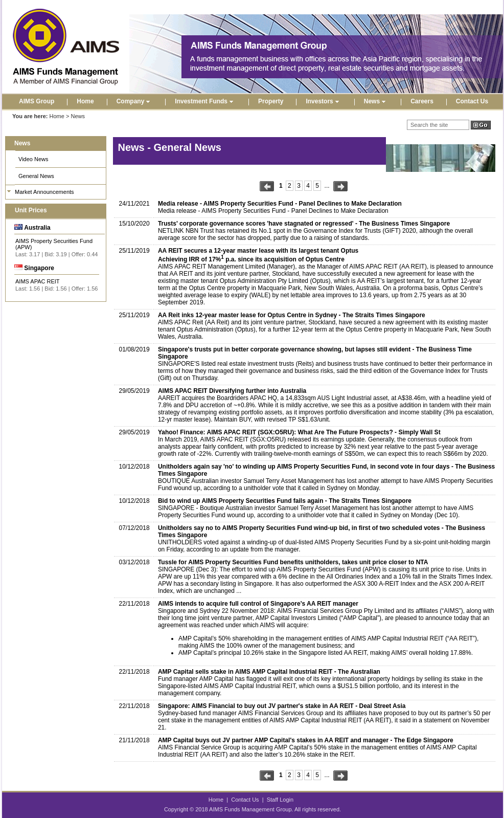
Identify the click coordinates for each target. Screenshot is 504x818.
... (327, 186)
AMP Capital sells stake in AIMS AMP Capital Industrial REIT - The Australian (269, 672)
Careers (422, 101)
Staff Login (280, 800)
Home (85, 101)
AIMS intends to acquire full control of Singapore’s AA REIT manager (258, 604)
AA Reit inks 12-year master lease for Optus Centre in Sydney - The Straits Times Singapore (292, 315)
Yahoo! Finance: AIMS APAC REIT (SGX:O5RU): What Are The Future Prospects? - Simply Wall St (299, 432)
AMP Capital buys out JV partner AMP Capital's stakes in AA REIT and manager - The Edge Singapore (306, 740)
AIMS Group (37, 101)
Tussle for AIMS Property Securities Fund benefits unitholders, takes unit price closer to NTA (293, 562)
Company (135, 101)
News (376, 101)
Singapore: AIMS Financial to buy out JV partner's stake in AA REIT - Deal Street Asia (282, 706)
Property (271, 101)
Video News (33, 159)
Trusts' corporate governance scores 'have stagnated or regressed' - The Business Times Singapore (304, 224)
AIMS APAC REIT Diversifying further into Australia (232, 391)
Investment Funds (205, 101)
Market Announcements (44, 192)
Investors (323, 101)
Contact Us (472, 101)
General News (36, 176)
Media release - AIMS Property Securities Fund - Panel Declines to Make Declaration (280, 204)
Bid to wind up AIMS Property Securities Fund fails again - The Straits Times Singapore (285, 501)
